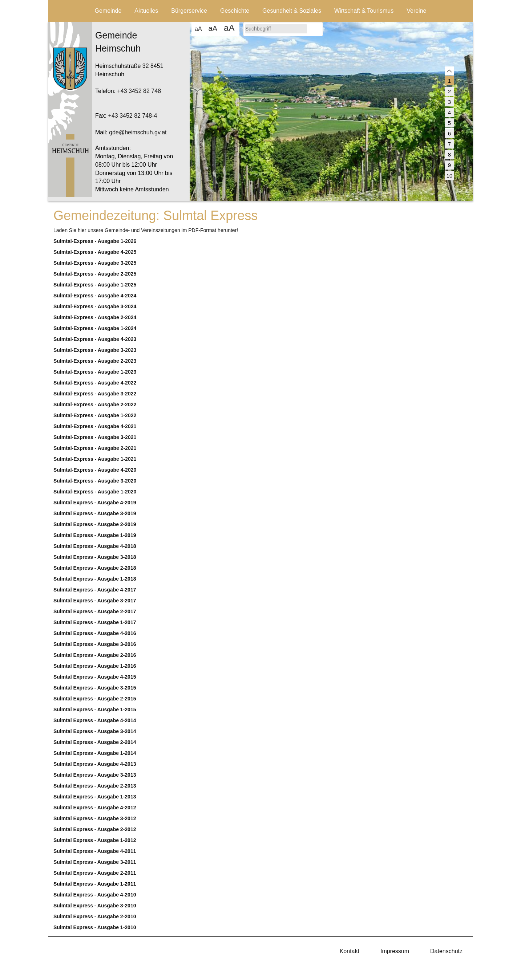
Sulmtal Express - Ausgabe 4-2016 (95, 633)
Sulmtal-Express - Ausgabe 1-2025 (95, 285)
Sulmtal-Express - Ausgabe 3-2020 (95, 481)
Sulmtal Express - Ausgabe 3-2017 (95, 601)
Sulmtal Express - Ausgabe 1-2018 (95, 579)
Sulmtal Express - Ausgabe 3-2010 (95, 906)
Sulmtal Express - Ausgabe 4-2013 (95, 764)
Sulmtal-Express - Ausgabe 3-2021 (95, 437)
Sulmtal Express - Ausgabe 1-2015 (95, 709)
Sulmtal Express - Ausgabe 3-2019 (95, 513)
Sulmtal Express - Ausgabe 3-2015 (95, 688)
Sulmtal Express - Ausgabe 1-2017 (95, 622)
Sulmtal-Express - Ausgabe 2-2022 (95, 404)
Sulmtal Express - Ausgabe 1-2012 (95, 840)
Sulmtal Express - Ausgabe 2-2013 (95, 786)
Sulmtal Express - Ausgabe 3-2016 (95, 644)
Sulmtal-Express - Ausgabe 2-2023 (95, 361)
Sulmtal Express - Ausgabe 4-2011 (95, 851)
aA (198, 29)
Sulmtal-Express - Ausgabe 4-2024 (95, 296)
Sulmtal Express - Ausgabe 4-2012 (95, 808)
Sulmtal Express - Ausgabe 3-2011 (95, 862)
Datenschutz (446, 951)
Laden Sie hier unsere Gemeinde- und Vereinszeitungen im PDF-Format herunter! (146, 230)
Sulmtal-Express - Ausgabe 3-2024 (95, 306)
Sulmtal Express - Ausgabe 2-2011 (95, 873)
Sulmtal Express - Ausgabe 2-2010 (95, 916)
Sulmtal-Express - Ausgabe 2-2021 (95, 448)
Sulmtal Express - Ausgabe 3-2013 (95, 775)
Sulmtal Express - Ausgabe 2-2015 (95, 699)
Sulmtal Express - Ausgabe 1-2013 (95, 797)
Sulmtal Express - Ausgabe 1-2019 (95, 535)
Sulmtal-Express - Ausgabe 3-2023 (95, 350)
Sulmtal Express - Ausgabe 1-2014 (95, 753)
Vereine (416, 11)
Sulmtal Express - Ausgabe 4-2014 (95, 720)
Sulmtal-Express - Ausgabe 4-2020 (95, 470)
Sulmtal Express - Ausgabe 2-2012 (95, 829)
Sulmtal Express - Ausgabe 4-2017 (95, 590)
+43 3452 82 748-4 (133, 116)
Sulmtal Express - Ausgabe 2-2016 (95, 655)
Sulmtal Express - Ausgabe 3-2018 (95, 557)
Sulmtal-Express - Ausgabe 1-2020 (95, 492)
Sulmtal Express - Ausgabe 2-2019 (95, 524)
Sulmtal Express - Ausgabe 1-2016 (95, 666)
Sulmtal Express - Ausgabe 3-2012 (95, 818)
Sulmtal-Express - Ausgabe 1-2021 (95, 459)
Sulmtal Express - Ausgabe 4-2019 (95, 503)
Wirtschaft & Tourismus (364, 11)
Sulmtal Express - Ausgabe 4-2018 (95, 546)
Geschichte (235, 11)
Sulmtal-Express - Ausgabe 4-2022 (95, 383)
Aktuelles (146, 11)
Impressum (395, 951)
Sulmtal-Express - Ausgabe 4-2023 (95, 339)
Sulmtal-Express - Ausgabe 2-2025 (95, 274)
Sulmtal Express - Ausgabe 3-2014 (95, 731)
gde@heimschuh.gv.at (138, 132)
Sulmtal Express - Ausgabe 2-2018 (95, 568)
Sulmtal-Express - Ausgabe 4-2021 (95, 426)
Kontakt (350, 951)
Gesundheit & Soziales (292, 11)
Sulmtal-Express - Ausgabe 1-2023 (95, 372)
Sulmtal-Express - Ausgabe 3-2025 (95, 263)
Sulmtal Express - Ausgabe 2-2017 (95, 611)
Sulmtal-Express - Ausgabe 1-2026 (95, 241)
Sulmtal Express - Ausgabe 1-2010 (95, 927)
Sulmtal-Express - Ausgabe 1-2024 (95, 328)
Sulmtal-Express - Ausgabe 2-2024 (95, 317)
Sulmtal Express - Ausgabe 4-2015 (95, 677)
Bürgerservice (189, 11)
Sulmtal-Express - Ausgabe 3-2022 (95, 394)
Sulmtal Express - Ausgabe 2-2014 (95, 742)
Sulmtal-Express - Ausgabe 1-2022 (95, 415)
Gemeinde (108, 11)
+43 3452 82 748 (139, 91)
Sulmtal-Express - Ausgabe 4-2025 (95, 252)
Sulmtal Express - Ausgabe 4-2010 (95, 895)
